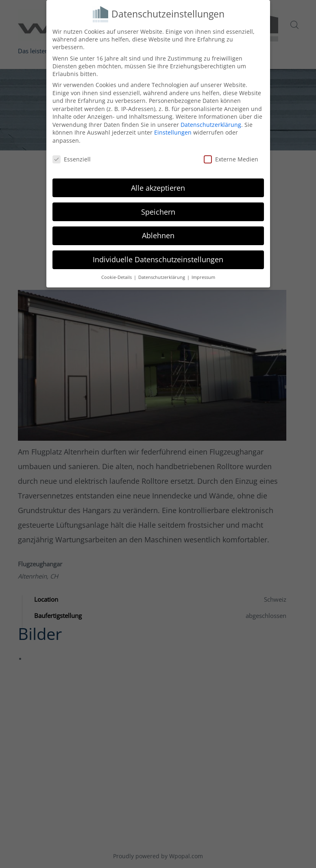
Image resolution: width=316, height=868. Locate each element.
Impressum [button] (203, 277)
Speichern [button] (158, 212)
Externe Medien (231, 159)
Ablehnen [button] (158, 235)
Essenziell (72, 159)
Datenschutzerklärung (211, 125)
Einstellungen (173, 132)
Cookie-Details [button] (117, 277)
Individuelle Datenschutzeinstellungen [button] (158, 259)
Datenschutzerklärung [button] (162, 277)
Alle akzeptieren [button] (158, 188)
